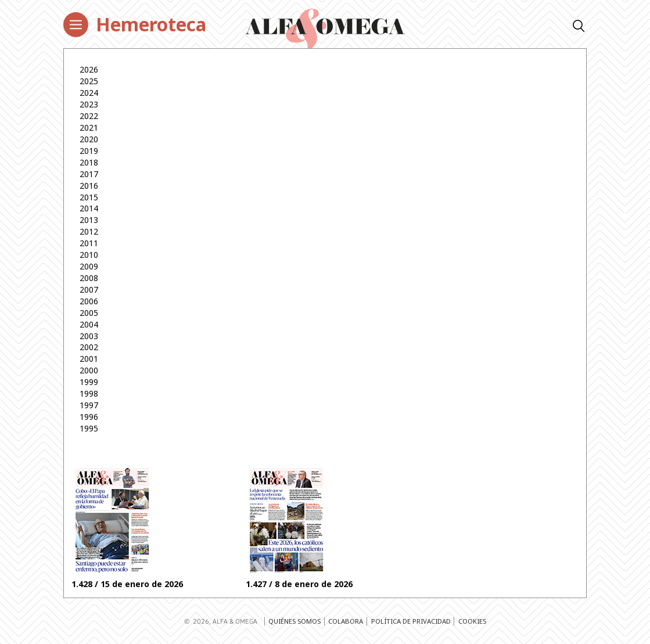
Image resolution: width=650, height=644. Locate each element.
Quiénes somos (295, 621)
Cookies (472, 621)
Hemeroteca (151, 24)
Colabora (346, 621)
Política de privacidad (411, 621)
